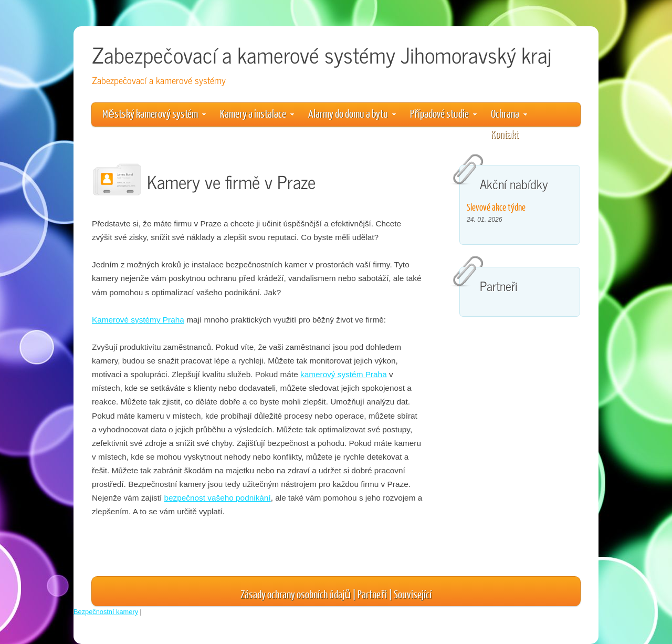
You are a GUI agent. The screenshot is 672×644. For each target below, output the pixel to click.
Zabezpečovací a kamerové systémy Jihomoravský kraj (322, 54)
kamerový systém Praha (344, 374)
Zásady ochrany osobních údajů (296, 594)
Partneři (372, 594)
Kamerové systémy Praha (138, 320)
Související (413, 594)
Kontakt (505, 134)
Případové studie (443, 113)
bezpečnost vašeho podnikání (217, 498)
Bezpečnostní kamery (106, 612)
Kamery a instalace (257, 113)
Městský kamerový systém (154, 113)
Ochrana (509, 113)
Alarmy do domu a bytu (352, 113)
